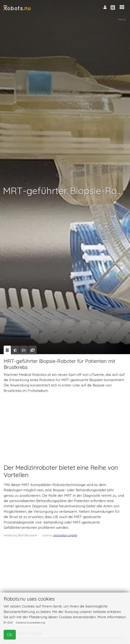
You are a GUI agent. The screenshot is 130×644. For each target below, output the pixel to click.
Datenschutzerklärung (30, 622)
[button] (122, 7)
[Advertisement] (64, 425)
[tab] (7, 350)
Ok (10, 635)
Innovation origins (65, 535)
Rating (122, 19)
